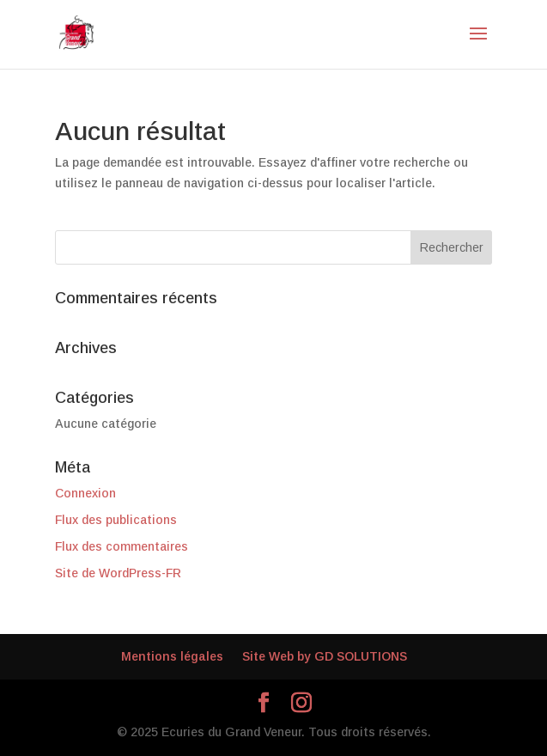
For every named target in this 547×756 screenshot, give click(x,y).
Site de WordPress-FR (118, 573)
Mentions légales (172, 656)
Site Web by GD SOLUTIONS (325, 656)
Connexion (85, 493)
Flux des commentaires (122, 546)
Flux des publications (116, 520)
